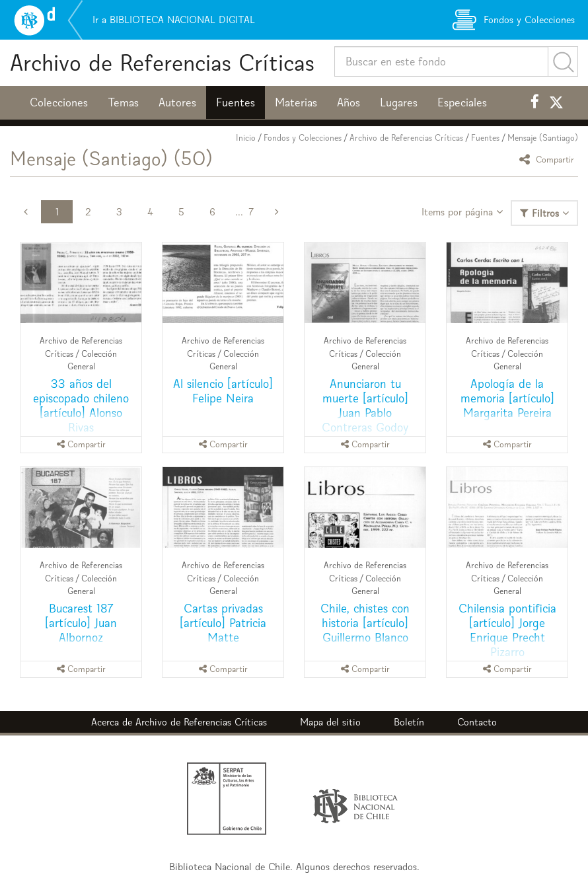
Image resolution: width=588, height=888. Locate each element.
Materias (296, 102)
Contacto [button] (477, 722)
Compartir (549, 159)
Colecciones (59, 102)
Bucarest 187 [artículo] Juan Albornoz (81, 623)
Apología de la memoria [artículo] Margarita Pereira (507, 398)
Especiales (462, 102)
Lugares (399, 102)
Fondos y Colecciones (303, 138)
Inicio (246, 138)
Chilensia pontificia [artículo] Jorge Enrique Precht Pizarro (507, 630)
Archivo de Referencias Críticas (162, 62)
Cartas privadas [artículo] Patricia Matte (223, 623)
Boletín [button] (409, 722)
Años (349, 102)
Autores (177, 102)
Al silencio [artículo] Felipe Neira (223, 391)
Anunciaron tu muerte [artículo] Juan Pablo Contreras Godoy (365, 405)
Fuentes (236, 102)
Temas (123, 102)
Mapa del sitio (330, 722)
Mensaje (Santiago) (543, 138)
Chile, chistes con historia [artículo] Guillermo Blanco (365, 623)
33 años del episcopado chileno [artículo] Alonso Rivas (81, 405)
